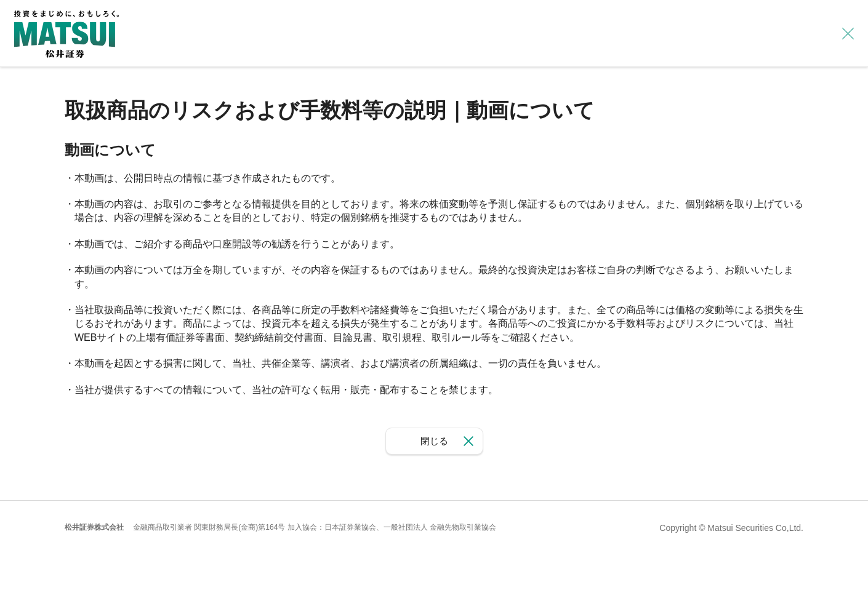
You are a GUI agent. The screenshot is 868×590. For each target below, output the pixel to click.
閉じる (434, 441)
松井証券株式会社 (94, 527)
